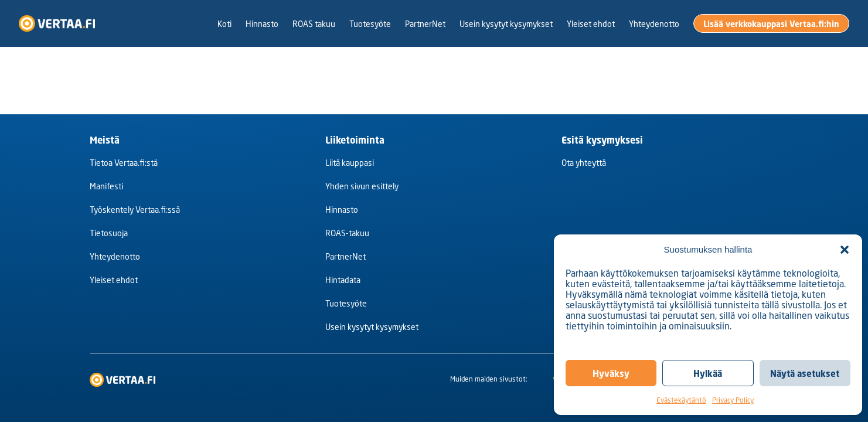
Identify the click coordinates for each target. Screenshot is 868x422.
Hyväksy (611, 373)
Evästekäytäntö (681, 400)
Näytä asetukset (805, 373)
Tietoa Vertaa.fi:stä (124, 163)
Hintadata (343, 280)
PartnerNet (346, 256)
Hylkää (708, 373)
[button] (845, 250)
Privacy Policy (733, 400)
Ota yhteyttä (584, 163)
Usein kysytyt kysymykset (372, 327)
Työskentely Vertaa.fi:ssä (135, 210)
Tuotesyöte (346, 303)
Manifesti (106, 186)
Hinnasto (342, 210)
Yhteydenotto (115, 256)
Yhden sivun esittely (362, 186)
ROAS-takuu (347, 233)
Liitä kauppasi (350, 163)
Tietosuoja (109, 233)
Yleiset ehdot (114, 280)
